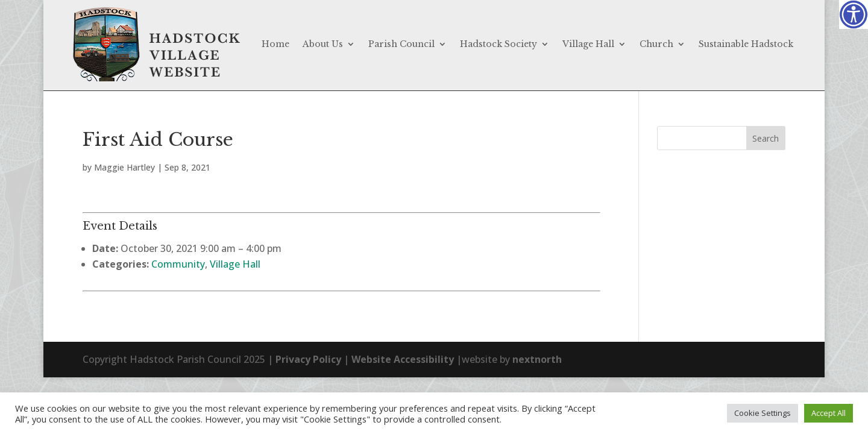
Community (178, 264)
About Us (323, 44)
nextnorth (537, 359)
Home (275, 44)
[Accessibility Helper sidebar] (854, 14)
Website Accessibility (403, 359)
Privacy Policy (308, 359)
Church (656, 44)
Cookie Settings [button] (763, 413)
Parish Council (401, 44)
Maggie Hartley (124, 167)
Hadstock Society (498, 44)
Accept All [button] (829, 413)
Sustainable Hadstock (746, 44)
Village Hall (588, 44)
